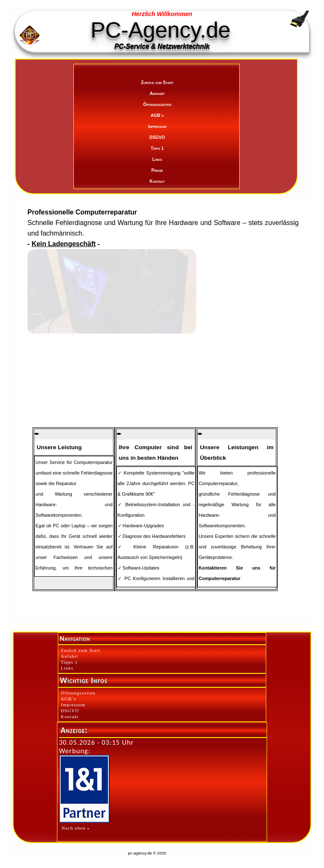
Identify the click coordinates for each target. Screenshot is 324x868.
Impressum (157, 126)
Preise (157, 170)
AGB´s (157, 115)
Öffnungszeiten (157, 104)
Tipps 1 (157, 148)
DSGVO (157, 137)
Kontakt (157, 181)
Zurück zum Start (157, 83)
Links (157, 159)
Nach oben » (76, 828)
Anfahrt (157, 94)
